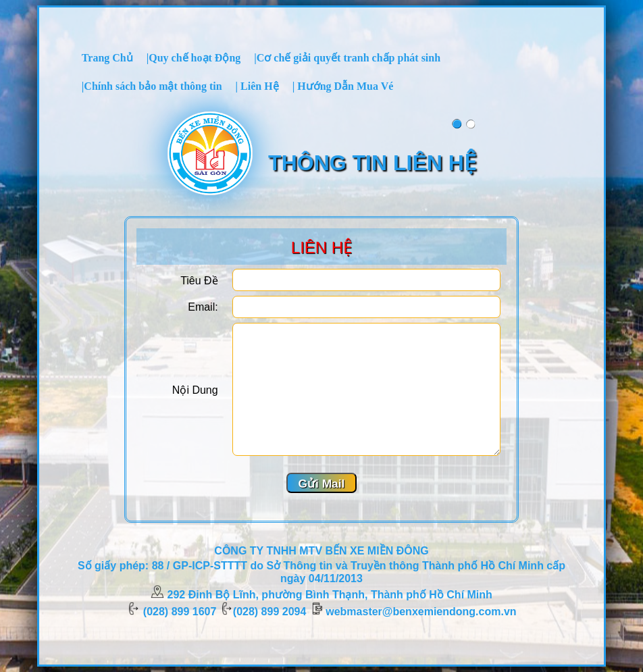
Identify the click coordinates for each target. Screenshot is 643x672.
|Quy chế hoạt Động (194, 58)
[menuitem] (107, 57)
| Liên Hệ (257, 86)
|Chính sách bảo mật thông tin (152, 86)
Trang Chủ (107, 58)
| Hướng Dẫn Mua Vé (343, 86)
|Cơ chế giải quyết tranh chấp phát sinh (347, 58)
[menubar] (321, 72)
